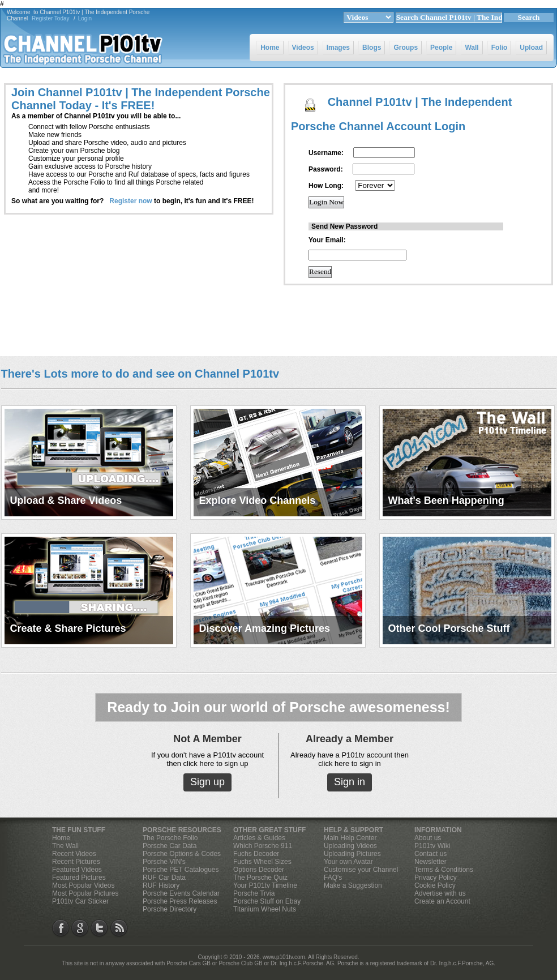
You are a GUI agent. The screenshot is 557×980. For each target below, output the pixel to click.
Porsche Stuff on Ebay (267, 901)
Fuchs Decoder (256, 854)
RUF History (161, 885)
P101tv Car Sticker (80, 901)
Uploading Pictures (352, 854)
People (441, 48)
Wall (472, 48)
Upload (531, 48)
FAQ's (333, 878)
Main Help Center (350, 838)
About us (428, 838)
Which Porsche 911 (263, 846)
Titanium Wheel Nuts (265, 909)
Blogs (372, 48)
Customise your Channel (361, 870)
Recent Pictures (76, 862)
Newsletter (430, 862)
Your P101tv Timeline (265, 885)
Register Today (51, 18)
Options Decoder (259, 870)
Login (85, 18)
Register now (130, 201)
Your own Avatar (348, 862)
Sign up (207, 782)
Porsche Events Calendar (181, 893)
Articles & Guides (259, 838)
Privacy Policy (436, 878)
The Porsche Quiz (260, 878)
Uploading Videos (350, 846)
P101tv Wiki (432, 846)
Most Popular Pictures (85, 893)
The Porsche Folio (170, 838)
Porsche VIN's (164, 862)
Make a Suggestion (353, 885)
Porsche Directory (170, 909)
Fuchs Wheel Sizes (262, 862)
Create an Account (442, 901)
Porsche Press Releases (180, 901)
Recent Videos (74, 854)
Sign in (350, 782)
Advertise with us (440, 893)
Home (270, 48)
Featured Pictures (79, 878)
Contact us (430, 854)
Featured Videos (77, 870)
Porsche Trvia (254, 893)
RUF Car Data (164, 878)
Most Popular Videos (83, 885)
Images (338, 48)
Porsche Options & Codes (182, 854)
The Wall (65, 846)
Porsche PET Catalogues (181, 870)
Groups (406, 48)
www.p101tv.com (284, 957)
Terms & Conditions (444, 870)
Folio (500, 48)
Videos (303, 48)
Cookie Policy (435, 885)
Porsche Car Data (170, 846)
